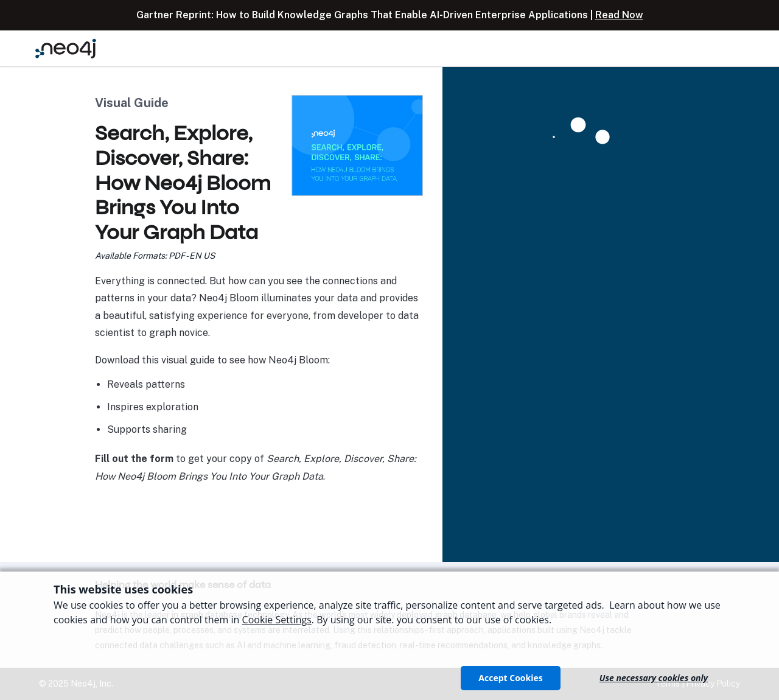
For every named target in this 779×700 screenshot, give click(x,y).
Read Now (619, 15)
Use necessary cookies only (654, 678)
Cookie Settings (277, 620)
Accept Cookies (510, 678)
